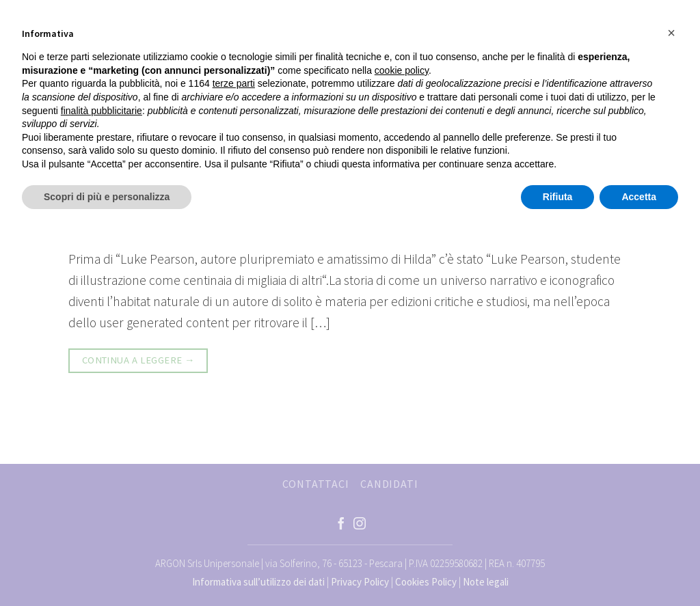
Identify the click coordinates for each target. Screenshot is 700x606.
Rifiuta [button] (558, 197)
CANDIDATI (389, 484)
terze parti (234, 83)
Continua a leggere (138, 360)
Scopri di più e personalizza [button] (107, 197)
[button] (671, 33)
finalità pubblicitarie (102, 111)
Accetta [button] (639, 197)
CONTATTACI (316, 484)
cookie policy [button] (402, 70)
